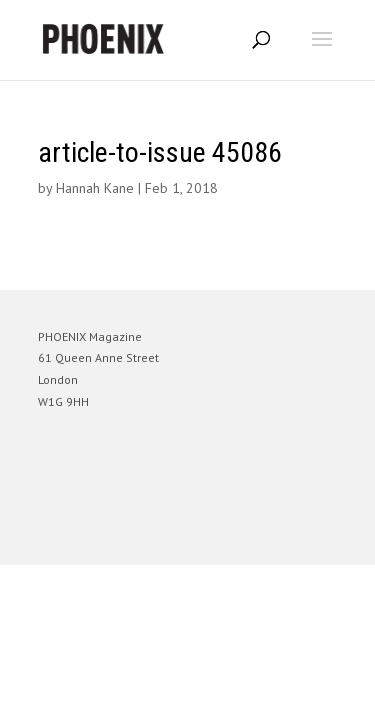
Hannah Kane (95, 188)
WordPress (284, 540)
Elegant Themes (160, 540)
